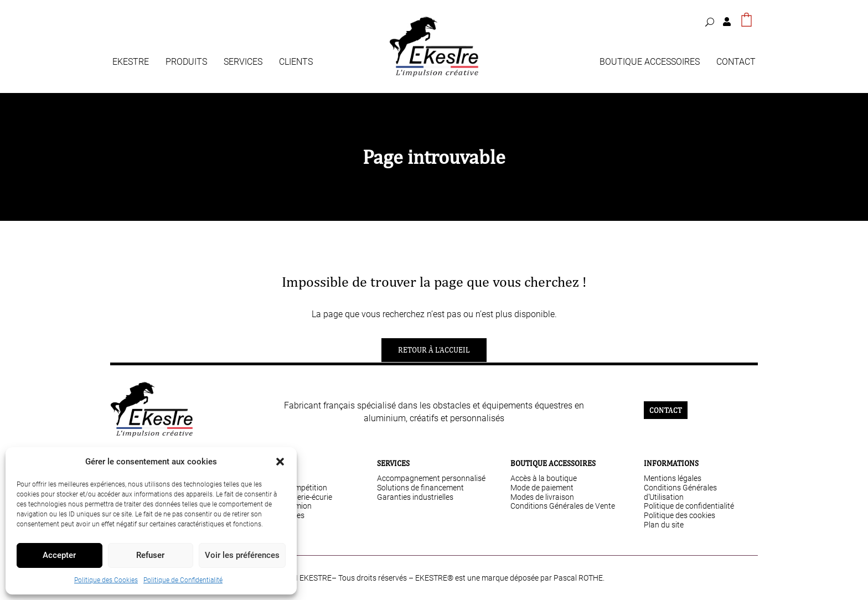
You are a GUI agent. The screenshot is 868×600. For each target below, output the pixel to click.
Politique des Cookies (106, 580)
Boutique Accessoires (650, 63)
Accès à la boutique (544, 478)
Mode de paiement (542, 488)
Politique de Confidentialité (183, 580)
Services (243, 63)
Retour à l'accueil (434, 350)
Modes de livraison (542, 497)
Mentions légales (673, 478)
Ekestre (131, 63)
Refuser (150, 555)
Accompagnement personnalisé (431, 478)
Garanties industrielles (415, 497)
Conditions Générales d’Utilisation (680, 492)
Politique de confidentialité (689, 506)
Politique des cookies (680, 515)
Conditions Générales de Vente (563, 506)
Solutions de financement (420, 488)
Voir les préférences (242, 555)
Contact (736, 63)
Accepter (59, 555)
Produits (186, 63)
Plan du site (664, 525)
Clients (296, 63)
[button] (280, 462)
